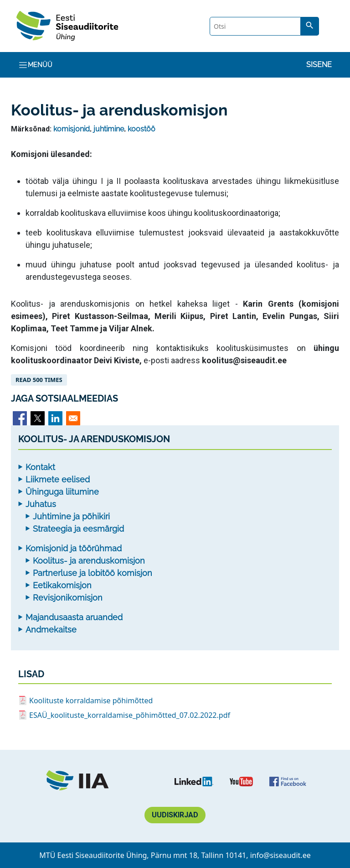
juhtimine (109, 129)
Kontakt (40, 467)
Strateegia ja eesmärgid (78, 529)
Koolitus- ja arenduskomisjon (89, 561)
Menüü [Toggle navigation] (35, 65)
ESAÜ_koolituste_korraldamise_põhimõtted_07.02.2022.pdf (130, 715)
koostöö (142, 129)
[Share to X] (38, 418)
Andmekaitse (51, 630)
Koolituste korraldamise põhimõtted (91, 701)
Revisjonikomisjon (68, 598)
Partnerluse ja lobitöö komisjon (93, 573)
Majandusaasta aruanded (74, 617)
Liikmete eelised (58, 479)
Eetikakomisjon (62, 585)
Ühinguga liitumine (62, 492)
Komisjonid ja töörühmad (74, 548)
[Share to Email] (73, 418)
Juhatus (41, 504)
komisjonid (72, 129)
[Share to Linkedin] (55, 418)
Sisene (319, 65)
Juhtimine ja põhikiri (71, 516)
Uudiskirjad (175, 815)
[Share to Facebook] (20, 418)
